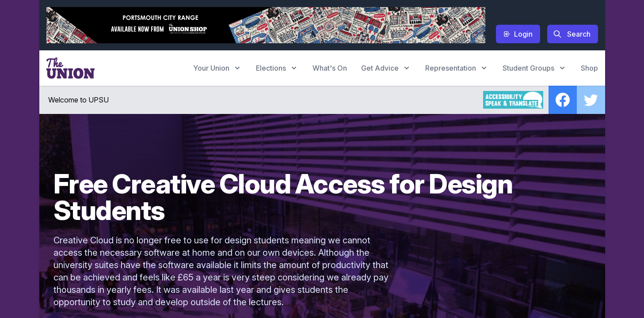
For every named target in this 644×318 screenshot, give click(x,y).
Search (572, 34)
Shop (589, 68)
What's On (330, 68)
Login (518, 34)
